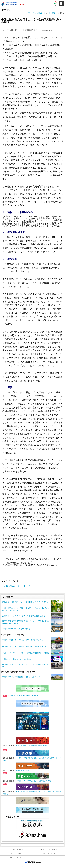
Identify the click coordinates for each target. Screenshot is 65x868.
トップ (21, 13)
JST (32, 862)
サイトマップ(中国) (16, 853)
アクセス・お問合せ (16, 849)
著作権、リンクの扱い (49, 849)
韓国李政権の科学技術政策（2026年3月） (22, 696)
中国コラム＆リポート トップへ (18, 586)
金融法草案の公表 (22, 771)
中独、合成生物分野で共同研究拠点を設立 (32, 745)
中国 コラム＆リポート (36, 13)
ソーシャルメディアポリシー (16, 857)
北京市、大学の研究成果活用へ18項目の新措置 (33, 781)
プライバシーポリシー (49, 853)
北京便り (52, 13)
